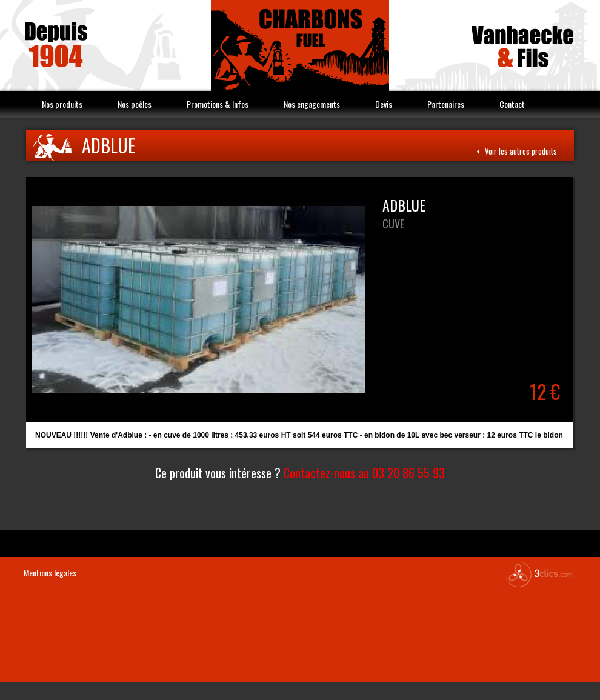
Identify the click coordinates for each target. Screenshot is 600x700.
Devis (384, 104)
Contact (512, 104)
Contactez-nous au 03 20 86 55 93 (364, 473)
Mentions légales (50, 572)
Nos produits (62, 104)
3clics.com (539, 575)
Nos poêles (135, 104)
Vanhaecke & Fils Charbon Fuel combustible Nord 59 (300, 45)
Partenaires (446, 104)
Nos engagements (312, 104)
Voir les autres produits (517, 151)
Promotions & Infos (218, 104)
